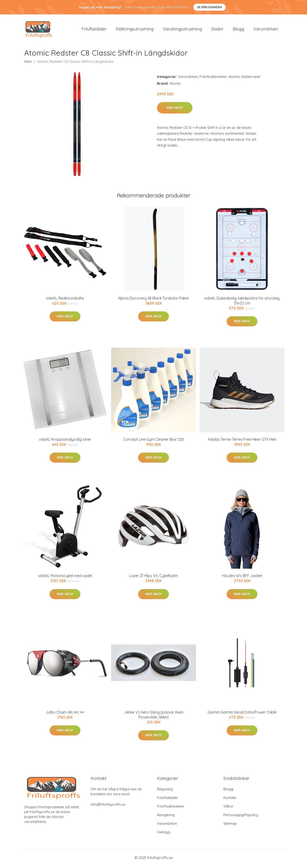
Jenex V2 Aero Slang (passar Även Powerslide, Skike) (154, 717)
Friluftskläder (94, 30)
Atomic (234, 79)
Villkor (228, 809)
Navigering (166, 817)
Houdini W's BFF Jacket (242, 578)
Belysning (165, 791)
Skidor (217, 30)
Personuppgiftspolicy (241, 817)
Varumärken (266, 30)
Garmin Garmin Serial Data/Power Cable (242, 714)
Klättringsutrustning (135, 30)
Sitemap (230, 826)
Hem (28, 64)
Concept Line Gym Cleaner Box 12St (153, 442)
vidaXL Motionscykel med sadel (65, 578)
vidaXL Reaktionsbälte (65, 300)
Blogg (238, 30)
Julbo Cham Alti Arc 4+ (65, 714)
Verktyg (164, 834)
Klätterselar (251, 79)
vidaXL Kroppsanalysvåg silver (65, 442)
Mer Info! (175, 110)
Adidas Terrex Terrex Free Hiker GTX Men (242, 442)
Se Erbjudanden (210, 7)
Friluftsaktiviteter (213, 79)
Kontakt (230, 800)
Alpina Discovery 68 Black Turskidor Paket (153, 300)
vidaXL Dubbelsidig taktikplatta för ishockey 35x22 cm (242, 303)
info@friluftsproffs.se (108, 807)
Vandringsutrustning (182, 30)
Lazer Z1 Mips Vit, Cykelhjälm (154, 578)
